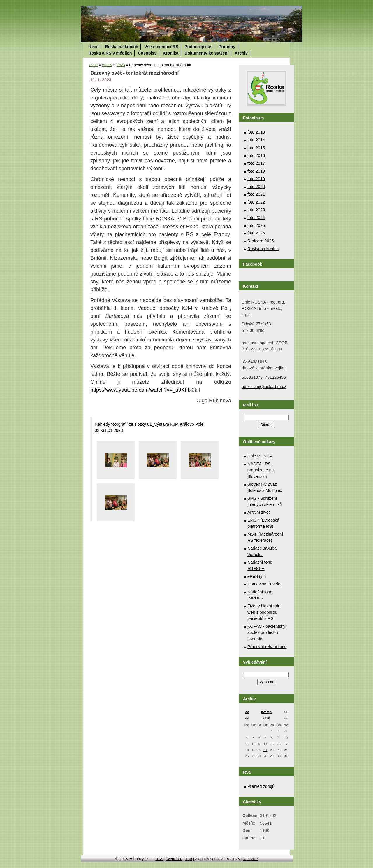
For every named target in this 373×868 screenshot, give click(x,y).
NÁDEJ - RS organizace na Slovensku (261, 470)
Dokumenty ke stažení (206, 53)
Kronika (171, 53)
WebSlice (174, 859)
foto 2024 (256, 218)
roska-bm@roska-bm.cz (264, 387)
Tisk (189, 859)
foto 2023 (256, 210)
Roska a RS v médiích (110, 53)
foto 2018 (256, 171)
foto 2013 (256, 132)
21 (265, 750)
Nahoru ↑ (250, 859)
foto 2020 (256, 187)
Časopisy (147, 53)
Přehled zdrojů (261, 786)
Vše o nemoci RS (161, 47)
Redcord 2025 (261, 241)
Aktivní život (259, 512)
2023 (121, 65)
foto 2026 (256, 233)
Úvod (94, 47)
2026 (266, 718)
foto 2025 (256, 225)
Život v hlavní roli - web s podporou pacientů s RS (264, 612)
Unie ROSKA (260, 456)
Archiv (241, 53)
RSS (160, 859)
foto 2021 (256, 194)
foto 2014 (256, 140)
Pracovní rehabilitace (267, 647)
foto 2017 (256, 163)
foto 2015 (256, 148)
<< (247, 712)
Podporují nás (198, 47)
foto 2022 (256, 202)
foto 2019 (256, 179)
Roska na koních (122, 47)
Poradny (227, 47)
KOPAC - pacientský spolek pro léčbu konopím (266, 633)
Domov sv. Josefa (264, 584)
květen (266, 712)
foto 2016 (256, 155)
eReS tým (257, 576)
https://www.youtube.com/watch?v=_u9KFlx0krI (145, 390)
